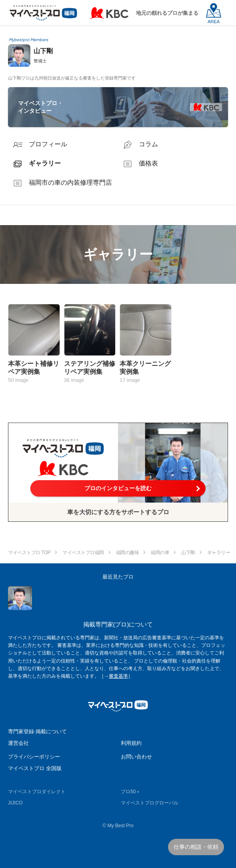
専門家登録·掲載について (37, 731)
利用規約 (131, 743)
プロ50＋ (131, 792)
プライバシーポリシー (34, 757)
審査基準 (118, 676)
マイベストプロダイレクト (37, 792)
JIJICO (15, 803)
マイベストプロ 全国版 (35, 768)
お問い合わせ (136, 757)
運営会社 (18, 743)
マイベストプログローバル (150, 803)
